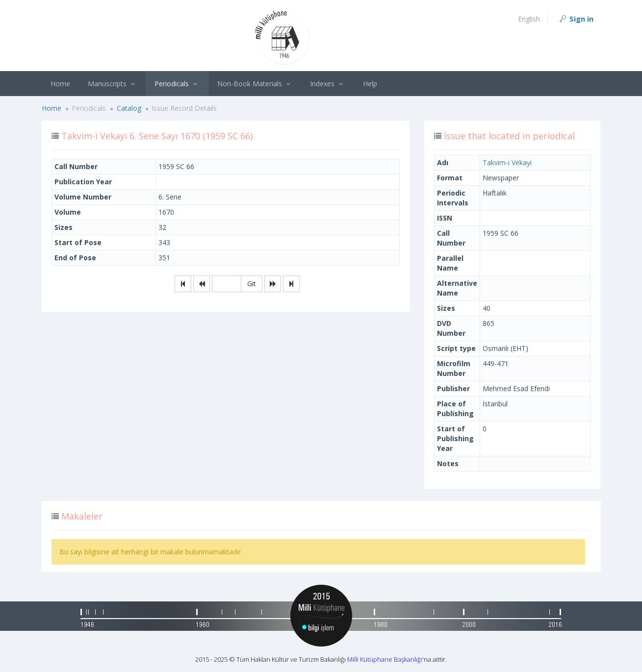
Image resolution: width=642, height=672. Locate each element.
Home (60, 84)
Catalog (129, 108)
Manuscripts (113, 84)
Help (370, 84)
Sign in (576, 19)
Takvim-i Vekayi (507, 162)
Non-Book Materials (255, 84)
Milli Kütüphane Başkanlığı (385, 659)
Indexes (328, 84)
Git (252, 284)
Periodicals (177, 84)
